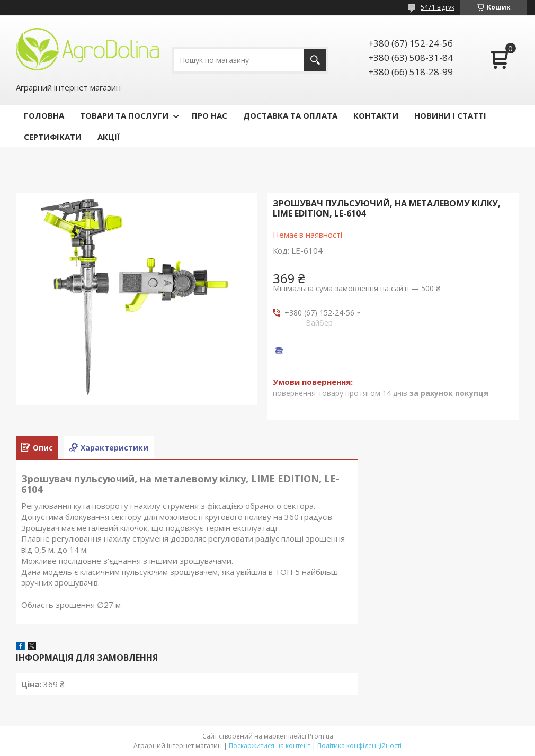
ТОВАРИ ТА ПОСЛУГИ (124, 115)
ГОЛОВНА (44, 115)
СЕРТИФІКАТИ (53, 137)
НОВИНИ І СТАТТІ (450, 115)
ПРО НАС (209, 115)
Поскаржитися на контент (270, 746)
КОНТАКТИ (376, 115)
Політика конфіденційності (359, 746)
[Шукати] (315, 60)
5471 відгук (438, 7)
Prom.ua (320, 736)
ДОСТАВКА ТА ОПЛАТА (290, 115)
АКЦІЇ (109, 137)
